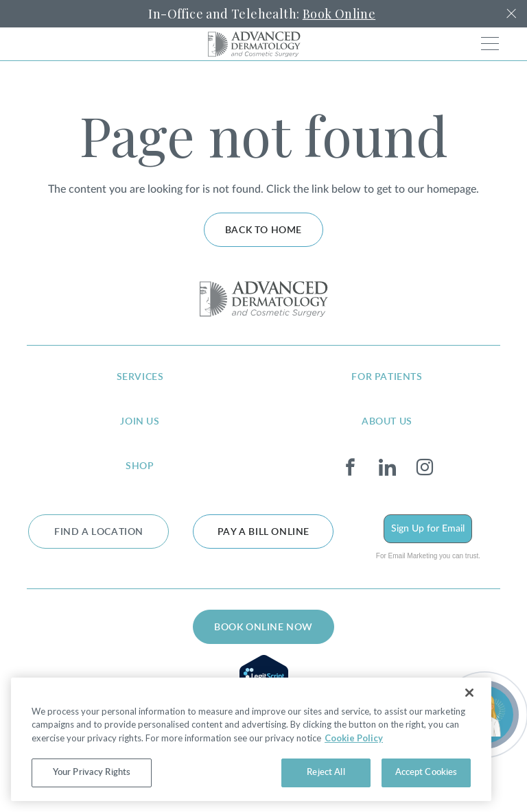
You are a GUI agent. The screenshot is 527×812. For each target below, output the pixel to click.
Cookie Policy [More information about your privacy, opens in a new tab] (354, 738)
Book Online (339, 14)
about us (387, 422)
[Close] (469, 693)
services (140, 377)
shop (140, 466)
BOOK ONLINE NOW (263, 628)
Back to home (263, 230)
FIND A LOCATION (99, 532)
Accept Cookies (426, 773)
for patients (387, 377)
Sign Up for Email (428, 529)
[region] (251, 739)
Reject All (326, 773)
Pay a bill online (263, 532)
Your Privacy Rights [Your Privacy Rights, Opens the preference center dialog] (92, 773)
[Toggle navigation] (490, 44)
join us (140, 422)
